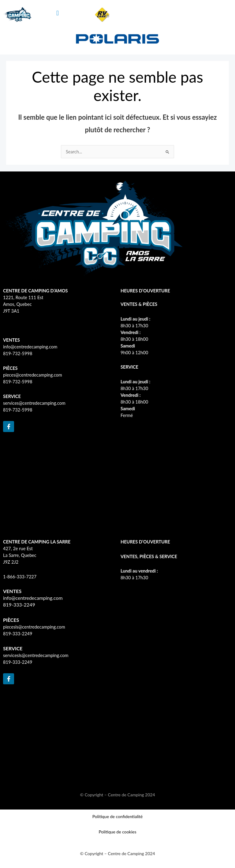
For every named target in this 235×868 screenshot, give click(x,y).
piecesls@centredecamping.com (34, 627)
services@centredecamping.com (34, 403)
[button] (58, 13)
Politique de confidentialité (117, 816)
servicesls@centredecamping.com (36, 655)
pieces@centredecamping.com (33, 375)
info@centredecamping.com (30, 347)
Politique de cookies (117, 832)
